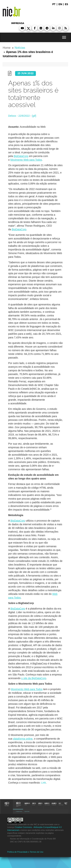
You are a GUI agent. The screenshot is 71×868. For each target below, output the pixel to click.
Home (7, 48)
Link (44, 783)
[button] (22, 28)
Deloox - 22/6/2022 (19, 116)
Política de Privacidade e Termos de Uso (25, 852)
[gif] (34, 116)
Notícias (20, 48)
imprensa (18, 23)
